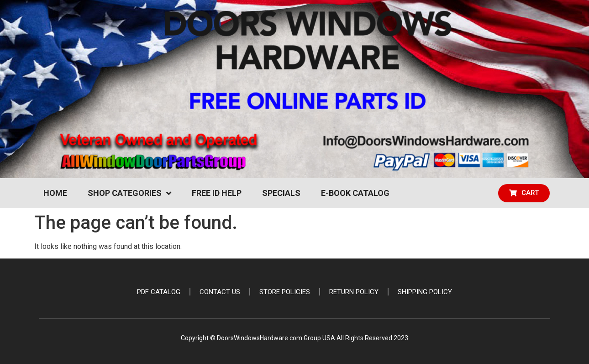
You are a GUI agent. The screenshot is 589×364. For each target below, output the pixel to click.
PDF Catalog (159, 292)
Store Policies (285, 292)
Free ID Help (217, 193)
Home (55, 193)
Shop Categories (129, 193)
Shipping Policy (425, 292)
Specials (281, 193)
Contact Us (220, 292)
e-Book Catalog (355, 193)
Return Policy (354, 292)
